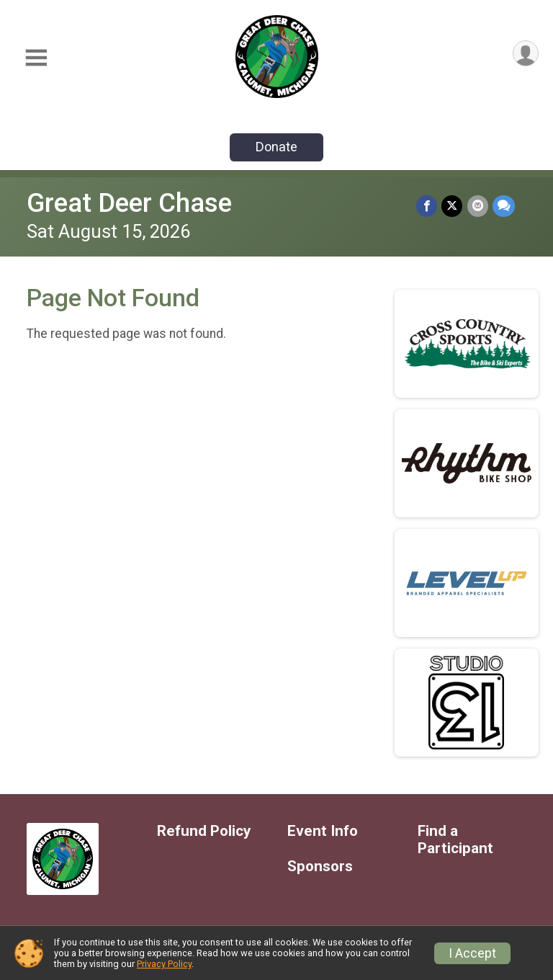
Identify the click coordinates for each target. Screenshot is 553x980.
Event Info (323, 831)
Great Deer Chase (129, 203)
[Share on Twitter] (453, 206)
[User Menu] (525, 54)
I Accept (472, 953)
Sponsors (320, 867)
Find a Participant (455, 840)
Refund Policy (204, 831)
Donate (276, 147)
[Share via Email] (478, 206)
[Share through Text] (504, 206)
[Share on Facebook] (427, 206)
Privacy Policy (164, 964)
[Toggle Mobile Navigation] (36, 58)
